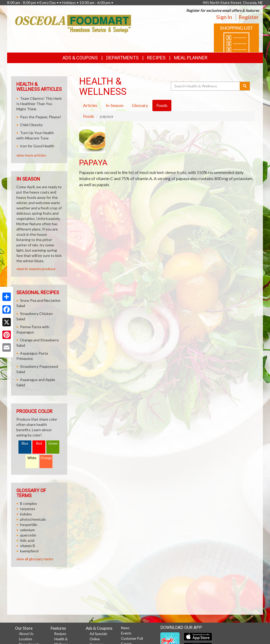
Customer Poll (132, 638)
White (32, 458)
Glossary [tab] (140, 105)
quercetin (28, 535)
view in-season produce (36, 269)
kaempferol (29, 551)
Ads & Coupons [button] (80, 58)
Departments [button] (122, 58)
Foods (89, 116)
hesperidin (29, 525)
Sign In (224, 17)
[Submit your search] (245, 86)
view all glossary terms (35, 559)
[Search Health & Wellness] (206, 86)
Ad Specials (98, 634)
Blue (25, 443)
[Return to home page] (73, 24)
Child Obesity (31, 125)
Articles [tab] (90, 105)
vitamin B (28, 546)
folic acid (27, 540)
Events (126, 633)
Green (53, 443)
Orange (46, 458)
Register (249, 17)
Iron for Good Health (37, 146)
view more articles (31, 155)
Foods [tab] (162, 105)
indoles (26, 514)
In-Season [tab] (115, 105)
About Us (26, 634)
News (125, 628)
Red (39, 443)
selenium (27, 530)
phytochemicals (33, 519)
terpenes (28, 509)
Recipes (156, 58)
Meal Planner (191, 58)
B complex (28, 503)
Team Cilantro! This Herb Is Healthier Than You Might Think (39, 104)
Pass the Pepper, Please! (41, 117)
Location (26, 639)
